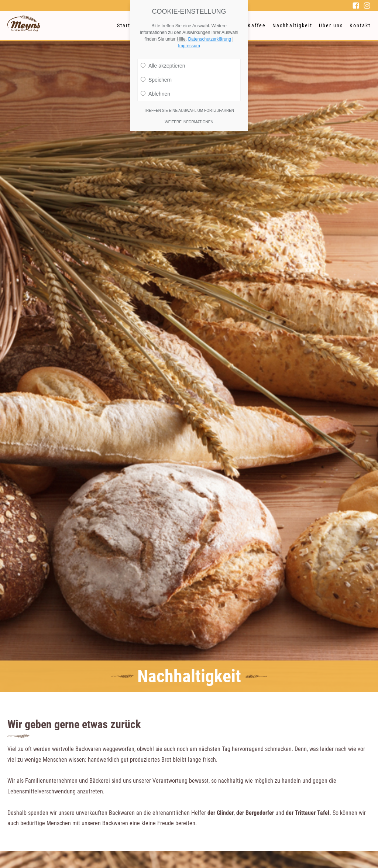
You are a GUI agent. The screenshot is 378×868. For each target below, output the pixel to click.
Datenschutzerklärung (209, 39)
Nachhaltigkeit (292, 25)
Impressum (189, 46)
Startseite (130, 25)
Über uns (331, 25)
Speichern (156, 80)
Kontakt (360, 25)
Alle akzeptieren (163, 66)
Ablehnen (155, 94)
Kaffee (257, 25)
